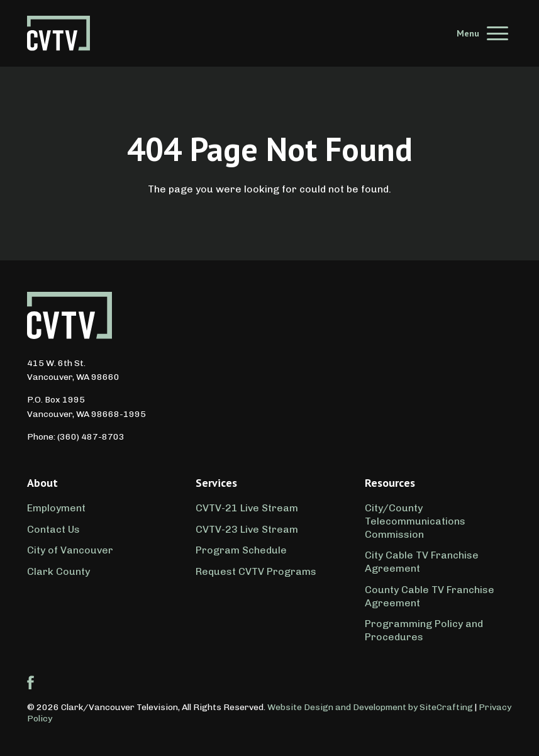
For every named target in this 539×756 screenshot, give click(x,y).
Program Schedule (241, 550)
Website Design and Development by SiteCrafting (370, 707)
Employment (56, 508)
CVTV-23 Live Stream (247, 529)
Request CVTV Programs (256, 571)
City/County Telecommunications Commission (415, 521)
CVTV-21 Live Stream (247, 508)
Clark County (58, 571)
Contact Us (53, 529)
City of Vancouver (70, 550)
